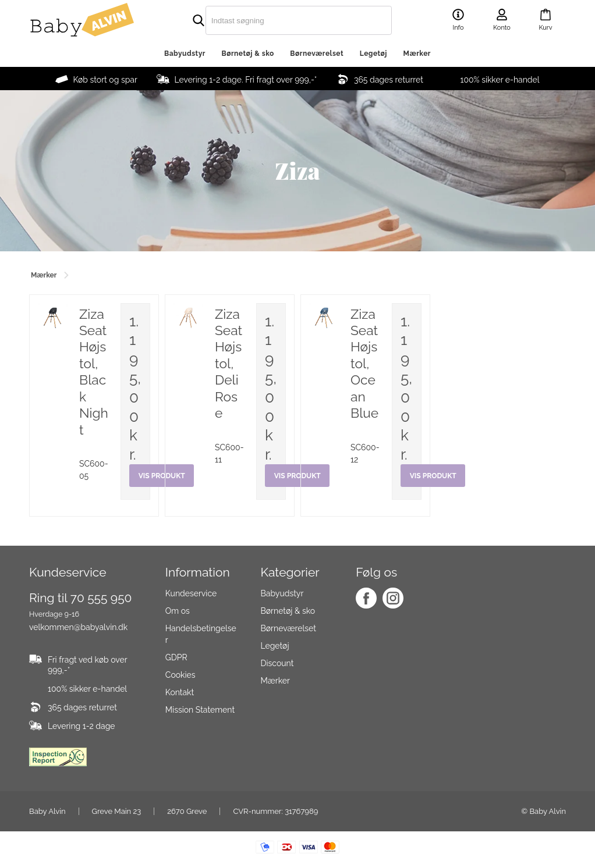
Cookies (180, 675)
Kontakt (180, 693)
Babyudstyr (185, 54)
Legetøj (373, 54)
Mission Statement (200, 710)
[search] (274, 20)
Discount (277, 664)
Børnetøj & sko (248, 54)
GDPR (176, 658)
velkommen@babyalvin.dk (78, 627)
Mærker (417, 54)
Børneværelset (317, 54)
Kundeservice (191, 594)
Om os (178, 611)
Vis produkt (433, 476)
